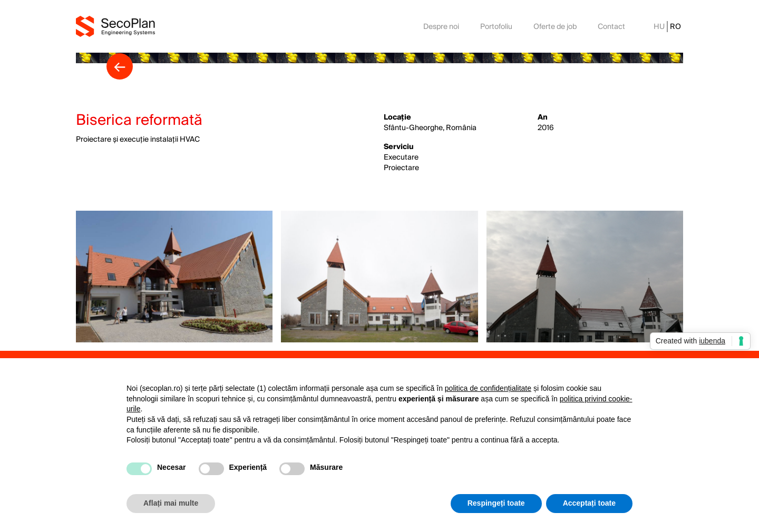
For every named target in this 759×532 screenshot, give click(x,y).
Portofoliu (496, 26)
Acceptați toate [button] (589, 503)
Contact (611, 26)
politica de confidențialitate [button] (488, 388)
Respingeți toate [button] (496, 503)
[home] (115, 26)
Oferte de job (555, 26)
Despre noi (441, 26)
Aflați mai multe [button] (171, 503)
